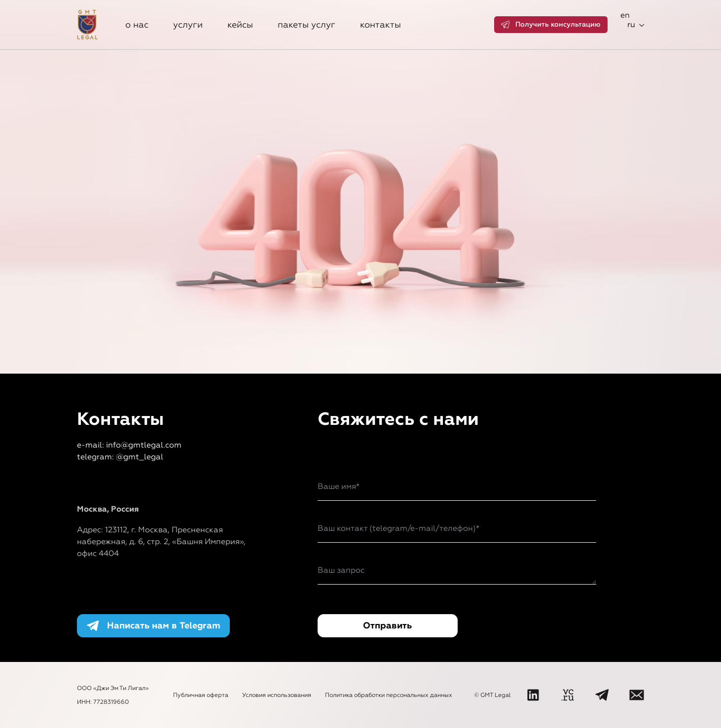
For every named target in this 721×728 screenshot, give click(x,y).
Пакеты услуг (306, 25)
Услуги (188, 25)
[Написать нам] (637, 695)
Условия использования (277, 695)
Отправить (387, 625)
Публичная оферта (201, 695)
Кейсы (240, 25)
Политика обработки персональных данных (389, 695)
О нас (137, 25)
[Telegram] (602, 695)
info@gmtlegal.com (144, 445)
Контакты (380, 25)
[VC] (568, 695)
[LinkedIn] (533, 695)
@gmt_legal (140, 457)
